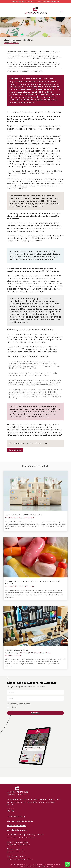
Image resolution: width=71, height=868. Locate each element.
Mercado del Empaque (52, 1)
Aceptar (12, 707)
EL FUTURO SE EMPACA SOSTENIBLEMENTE (24, 515)
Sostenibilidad (11, 43)
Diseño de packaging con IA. (17, 650)
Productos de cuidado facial (34, 653)
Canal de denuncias (17, 830)
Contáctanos (15, 450)
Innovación (29, 518)
